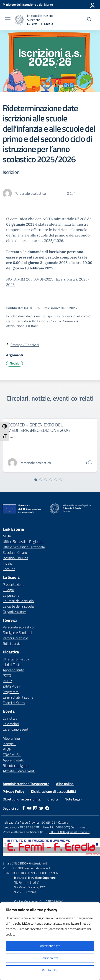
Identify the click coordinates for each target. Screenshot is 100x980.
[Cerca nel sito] (89, 20)
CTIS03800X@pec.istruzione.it (69, 832)
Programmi (11, 692)
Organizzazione (14, 612)
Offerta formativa (16, 659)
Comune (9, 569)
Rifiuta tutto (50, 970)
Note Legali (73, 799)
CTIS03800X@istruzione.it (70, 827)
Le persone (11, 595)
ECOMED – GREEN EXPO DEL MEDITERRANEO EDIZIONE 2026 (39, 427)
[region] (50, 941)
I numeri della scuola (18, 601)
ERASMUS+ (12, 686)
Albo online (11, 738)
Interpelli (9, 744)
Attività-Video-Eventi (19, 771)
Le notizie (10, 718)
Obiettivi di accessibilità (22, 799)
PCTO (7, 675)
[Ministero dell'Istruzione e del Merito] (28, 4)
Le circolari (11, 724)
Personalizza (50, 958)
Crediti (53, 799)
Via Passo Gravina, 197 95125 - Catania (41, 822)
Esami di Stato (14, 703)
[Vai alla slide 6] (61, 480)
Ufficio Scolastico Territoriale (24, 547)
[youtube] (29, 808)
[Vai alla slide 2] (41, 480)
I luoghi (8, 590)
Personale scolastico (18, 627)
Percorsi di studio (15, 638)
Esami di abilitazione (18, 697)
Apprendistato (13, 670)
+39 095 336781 (29, 827)
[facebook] (23, 808)
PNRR (7, 681)
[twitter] (41, 808)
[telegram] (47, 808)
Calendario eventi (16, 729)
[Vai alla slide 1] (36, 480)
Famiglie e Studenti (17, 633)
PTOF (7, 749)
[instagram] (35, 808)
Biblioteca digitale (16, 766)
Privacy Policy (13, 791)
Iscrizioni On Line (15, 558)
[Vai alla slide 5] (56, 480)
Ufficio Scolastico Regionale (23, 542)
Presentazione (14, 584)
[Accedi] (93, 5)
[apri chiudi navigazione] (8, 20)
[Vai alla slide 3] (46, 480)
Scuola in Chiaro (15, 552)
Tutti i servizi (12, 643)
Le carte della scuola (18, 606)
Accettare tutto (50, 946)
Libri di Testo (12, 665)
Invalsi (8, 563)
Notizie (14, 363)
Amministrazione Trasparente (26, 784)
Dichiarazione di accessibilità (54, 791)
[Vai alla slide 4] (51, 480)
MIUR (7, 536)
